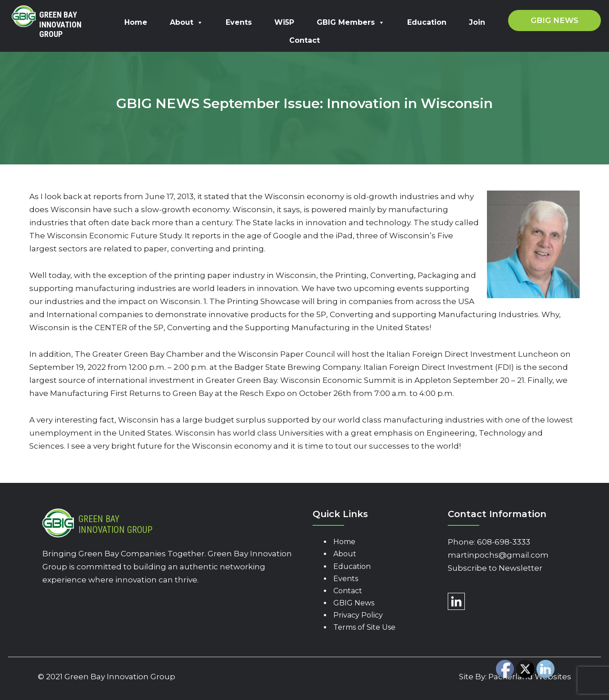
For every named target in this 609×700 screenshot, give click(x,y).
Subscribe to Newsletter (495, 568)
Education (427, 22)
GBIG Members (351, 22)
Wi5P (284, 22)
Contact (304, 40)
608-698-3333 (504, 542)
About (186, 22)
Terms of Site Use (364, 627)
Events (239, 22)
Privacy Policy (358, 615)
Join (477, 22)
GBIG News (354, 603)
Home (136, 22)
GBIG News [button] (554, 20)
